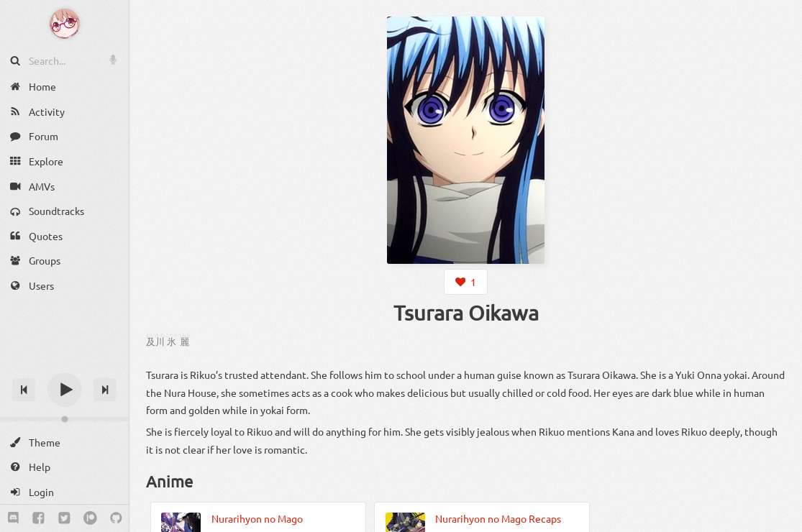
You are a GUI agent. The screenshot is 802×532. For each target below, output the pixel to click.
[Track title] (64, 364)
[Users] (64, 286)
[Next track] (105, 390)
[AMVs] (64, 186)
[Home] (64, 87)
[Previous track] (24, 390)
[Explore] (64, 161)
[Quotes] (64, 236)
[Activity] (64, 112)
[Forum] (64, 136)
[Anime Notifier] (65, 24)
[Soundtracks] (64, 211)
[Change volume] (64, 419)
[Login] (64, 492)
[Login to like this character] (465, 282)
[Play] (65, 390)
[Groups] (64, 261)
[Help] (64, 467)
